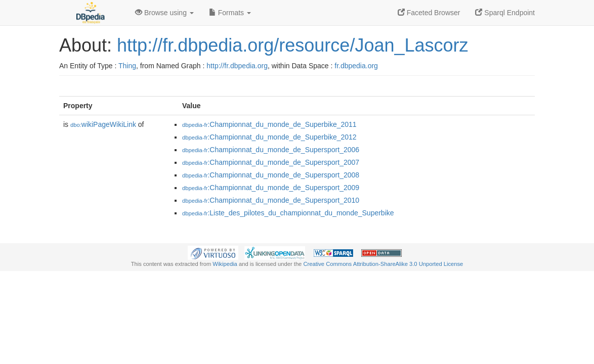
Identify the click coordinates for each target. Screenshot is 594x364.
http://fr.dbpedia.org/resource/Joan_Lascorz (292, 45)
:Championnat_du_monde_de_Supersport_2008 (271, 175)
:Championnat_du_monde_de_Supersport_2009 (271, 188)
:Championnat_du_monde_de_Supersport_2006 (271, 150)
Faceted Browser (429, 13)
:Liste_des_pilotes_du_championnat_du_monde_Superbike (288, 213)
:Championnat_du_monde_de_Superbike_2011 (269, 124)
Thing (127, 66)
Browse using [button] (164, 13)
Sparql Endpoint (505, 13)
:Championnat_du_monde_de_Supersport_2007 (271, 162)
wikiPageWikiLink (103, 124)
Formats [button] (230, 13)
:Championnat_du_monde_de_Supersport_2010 (271, 200)
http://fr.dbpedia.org (237, 66)
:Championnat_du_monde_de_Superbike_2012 (269, 137)
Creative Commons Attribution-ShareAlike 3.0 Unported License (383, 264)
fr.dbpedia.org (356, 66)
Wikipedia (225, 264)
